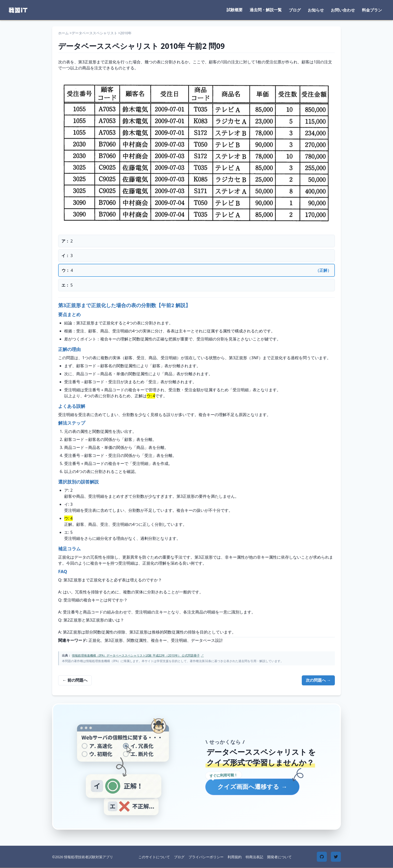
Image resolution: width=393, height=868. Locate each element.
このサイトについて (154, 857)
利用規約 (235, 857)
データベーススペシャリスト (94, 33)
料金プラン (372, 10)
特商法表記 (254, 857)
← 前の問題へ (75, 680)
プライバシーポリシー (206, 857)
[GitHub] (322, 857)
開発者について (279, 857)
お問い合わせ (343, 10)
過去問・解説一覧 (266, 10)
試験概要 (235, 10)
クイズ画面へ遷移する (252, 786)
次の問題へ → (318, 680)
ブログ (295, 10)
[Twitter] (336, 857)
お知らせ (316, 10)
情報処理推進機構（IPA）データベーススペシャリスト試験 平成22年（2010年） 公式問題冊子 (138, 655)
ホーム (63, 33)
